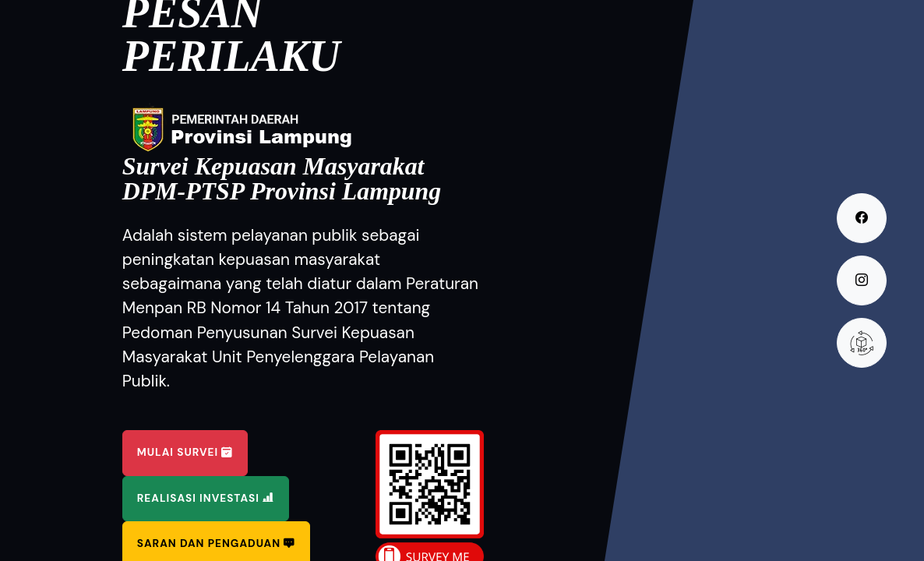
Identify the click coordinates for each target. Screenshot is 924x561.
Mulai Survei (185, 452)
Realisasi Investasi (206, 498)
